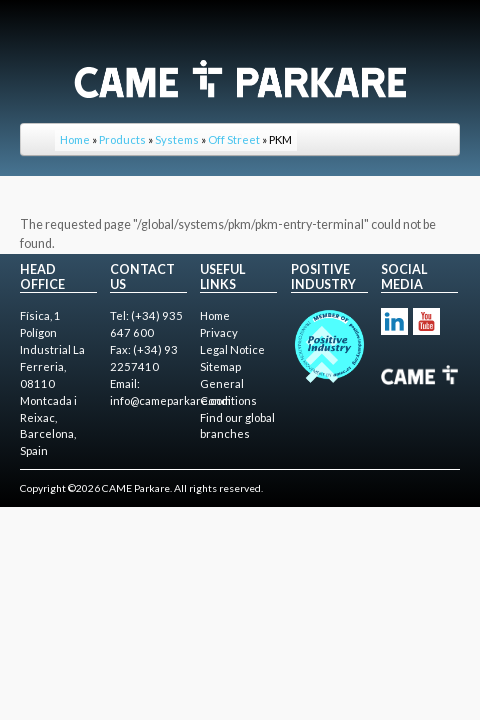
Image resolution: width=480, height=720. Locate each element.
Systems (177, 139)
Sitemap (220, 366)
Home (75, 139)
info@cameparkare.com (170, 400)
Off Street (234, 139)
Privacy (219, 332)
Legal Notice (232, 349)
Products (122, 139)
